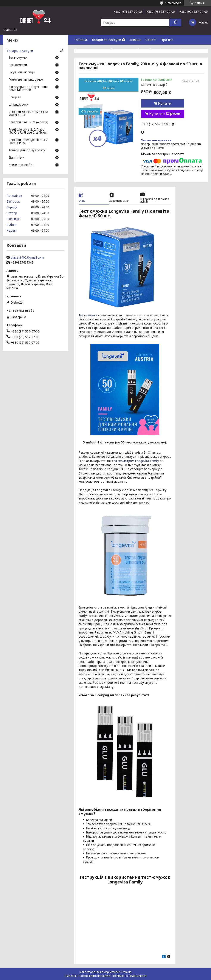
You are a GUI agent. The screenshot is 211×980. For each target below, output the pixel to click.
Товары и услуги (20, 51)
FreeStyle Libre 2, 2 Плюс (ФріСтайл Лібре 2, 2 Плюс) (28, 131)
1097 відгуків (173, 3)
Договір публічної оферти (112, 59)
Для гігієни (16, 158)
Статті (151, 40)
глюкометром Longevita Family (136, 461)
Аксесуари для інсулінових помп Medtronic (28, 89)
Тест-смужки (88, 315)
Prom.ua (126, 972)
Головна (81, 40)
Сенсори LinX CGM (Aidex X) (28, 122)
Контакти (187, 49)
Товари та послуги (106, 40)
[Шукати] (175, 23)
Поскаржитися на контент (95, 976)
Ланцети (15, 97)
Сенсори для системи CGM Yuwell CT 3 (28, 114)
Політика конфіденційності (130, 976)
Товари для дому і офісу (27, 150)
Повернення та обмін (128, 49)
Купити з (165, 114)
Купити (165, 103)
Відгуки (81, 59)
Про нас (167, 40)
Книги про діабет (21, 165)
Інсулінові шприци (22, 72)
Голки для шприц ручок (26, 80)
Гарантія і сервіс (162, 49)
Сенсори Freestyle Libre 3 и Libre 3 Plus (28, 142)
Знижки (135, 40)
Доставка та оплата (90, 49)
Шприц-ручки (18, 105)
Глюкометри (18, 65)
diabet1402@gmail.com (27, 257)
